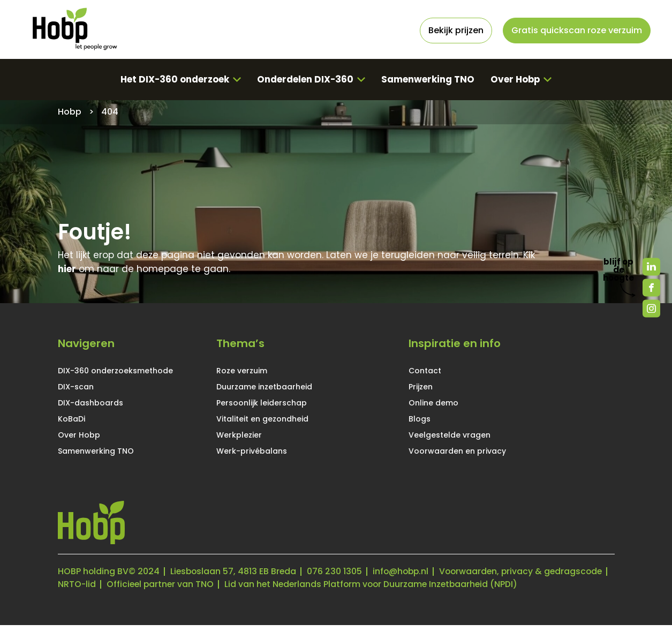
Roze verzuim (242, 371)
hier (67, 269)
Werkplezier (239, 435)
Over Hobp (516, 79)
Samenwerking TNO (428, 79)
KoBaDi (71, 419)
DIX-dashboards (90, 403)
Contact (425, 371)
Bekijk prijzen (456, 30)
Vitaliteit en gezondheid (262, 419)
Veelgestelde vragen (450, 435)
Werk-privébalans (252, 451)
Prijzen (421, 387)
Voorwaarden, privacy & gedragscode (141, 585)
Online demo (433, 403)
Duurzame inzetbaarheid (264, 387)
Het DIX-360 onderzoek (174, 79)
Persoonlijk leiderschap (262, 403)
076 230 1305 (337, 572)
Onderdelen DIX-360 (305, 79)
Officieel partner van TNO (339, 585)
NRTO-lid (254, 585)
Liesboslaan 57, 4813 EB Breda (235, 572)
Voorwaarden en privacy (457, 451)
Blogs (420, 419)
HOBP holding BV (93, 572)
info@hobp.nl (404, 572)
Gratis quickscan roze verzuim (577, 30)
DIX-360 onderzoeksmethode (115, 371)
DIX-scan (76, 387)
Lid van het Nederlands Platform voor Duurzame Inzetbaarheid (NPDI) (207, 598)
